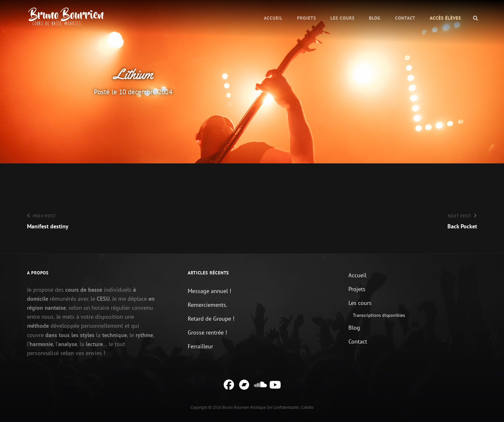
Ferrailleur (200, 346)
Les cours (342, 18)
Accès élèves (445, 18)
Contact (405, 18)
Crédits (307, 407)
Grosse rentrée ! (207, 332)
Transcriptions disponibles (379, 315)
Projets (306, 18)
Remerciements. (207, 305)
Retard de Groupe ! (211, 319)
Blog (375, 18)
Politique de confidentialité (274, 407)
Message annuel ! (209, 291)
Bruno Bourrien (236, 407)
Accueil (273, 18)
